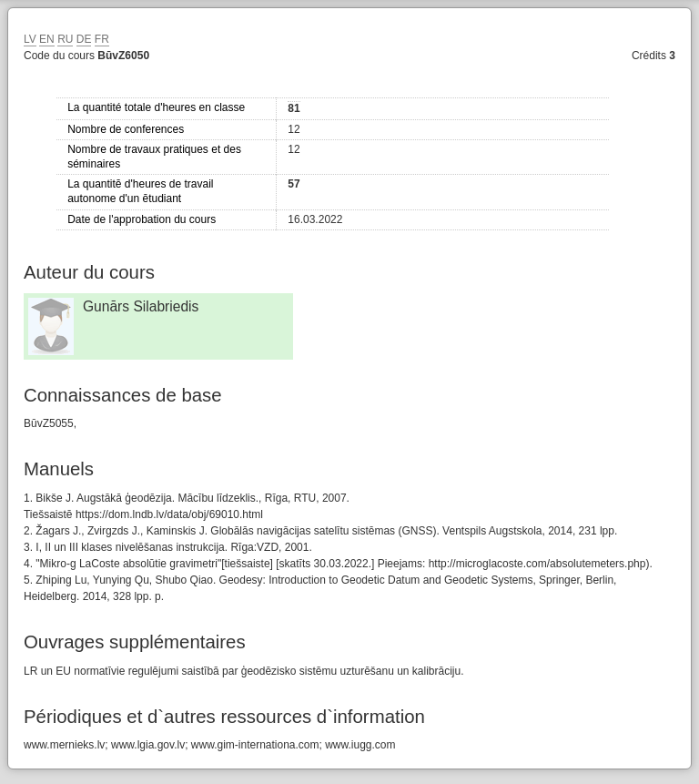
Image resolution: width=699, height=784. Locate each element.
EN (47, 39)
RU (65, 39)
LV (30, 39)
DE (84, 39)
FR (102, 39)
